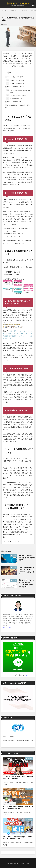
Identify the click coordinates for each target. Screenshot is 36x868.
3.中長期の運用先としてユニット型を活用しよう (17, 106)
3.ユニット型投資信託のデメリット (15, 102)
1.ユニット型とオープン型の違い (14, 77)
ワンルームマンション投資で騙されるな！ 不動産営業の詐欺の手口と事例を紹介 (18, 777)
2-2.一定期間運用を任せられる (16, 95)
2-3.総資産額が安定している (15, 99)
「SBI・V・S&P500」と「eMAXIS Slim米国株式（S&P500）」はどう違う (27, 571)
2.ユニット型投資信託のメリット (14, 87)
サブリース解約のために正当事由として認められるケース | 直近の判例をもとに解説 (18, 808)
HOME (5, 10)
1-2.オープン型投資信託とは (15, 84)
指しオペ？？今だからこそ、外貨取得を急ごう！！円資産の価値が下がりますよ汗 (27, 583)
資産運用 (12, 10)
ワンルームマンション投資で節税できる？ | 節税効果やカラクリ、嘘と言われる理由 (18, 838)
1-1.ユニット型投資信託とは (15, 80)
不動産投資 (30, 759)
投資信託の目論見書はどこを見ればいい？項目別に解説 (27, 558)
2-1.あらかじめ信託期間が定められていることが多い (18, 91)
